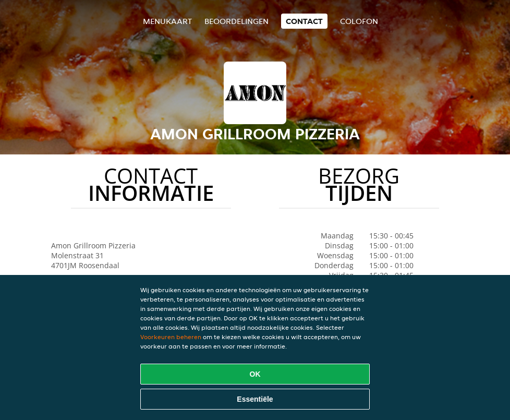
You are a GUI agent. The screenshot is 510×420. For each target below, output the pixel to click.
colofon (359, 21)
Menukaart (167, 21)
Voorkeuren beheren (171, 337)
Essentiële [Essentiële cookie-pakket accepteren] (255, 399)
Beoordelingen (236, 21)
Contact (304, 21)
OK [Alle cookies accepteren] (255, 374)
